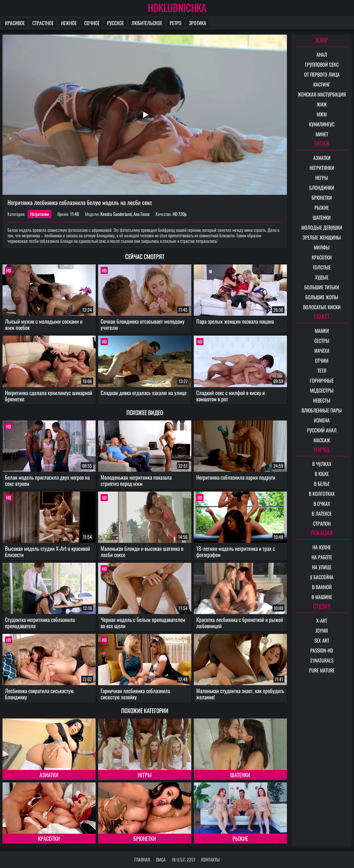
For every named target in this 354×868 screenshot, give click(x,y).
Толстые (322, 267)
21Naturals (322, 660)
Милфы (322, 247)
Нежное (69, 23)
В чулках (322, 464)
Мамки (322, 331)
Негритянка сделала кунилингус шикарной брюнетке (49, 396)
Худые (322, 277)
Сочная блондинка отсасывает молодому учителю (143, 324)
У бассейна (322, 577)
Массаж (322, 440)
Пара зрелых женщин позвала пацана (235, 321)
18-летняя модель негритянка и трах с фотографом (236, 551)
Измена (322, 420)
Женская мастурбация (322, 94)
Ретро (176, 23)
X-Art (322, 620)
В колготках (322, 494)
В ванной (322, 587)
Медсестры (322, 390)
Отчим (322, 360)
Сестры (322, 341)
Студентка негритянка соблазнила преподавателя (40, 623)
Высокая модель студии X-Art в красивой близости (47, 551)
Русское (116, 23)
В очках (322, 504)
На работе (322, 557)
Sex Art (322, 640)
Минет (322, 134)
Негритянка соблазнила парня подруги (236, 477)
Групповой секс (322, 64)
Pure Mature (322, 670)
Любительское (147, 23)
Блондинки (322, 188)
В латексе (322, 513)
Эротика (197, 23)
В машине (322, 597)
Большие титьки (322, 287)
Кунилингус (322, 124)
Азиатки (49, 775)
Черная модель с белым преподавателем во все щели (143, 623)
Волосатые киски (322, 307)
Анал (322, 54)
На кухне (322, 547)
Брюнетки (145, 838)
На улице (322, 567)
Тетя (322, 370)
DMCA (161, 860)
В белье (322, 484)
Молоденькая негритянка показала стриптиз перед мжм (136, 480)
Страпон (322, 523)
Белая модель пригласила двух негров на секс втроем (47, 480)
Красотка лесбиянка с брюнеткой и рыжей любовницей (240, 623)
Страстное (43, 23)
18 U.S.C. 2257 (183, 860)
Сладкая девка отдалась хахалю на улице (144, 393)
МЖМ (322, 114)
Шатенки (240, 775)
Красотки (49, 838)
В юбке (322, 474)
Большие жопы (322, 297)
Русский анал (322, 430)
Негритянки (39, 214)
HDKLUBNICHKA (177, 7)
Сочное (92, 23)
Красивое (15, 23)
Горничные (322, 380)
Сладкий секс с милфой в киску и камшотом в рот (231, 396)
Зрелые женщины (322, 237)
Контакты (210, 860)
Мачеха (322, 351)
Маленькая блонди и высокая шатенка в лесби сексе (142, 551)
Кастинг (322, 84)
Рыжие (240, 838)
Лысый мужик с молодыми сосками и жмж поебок (44, 324)
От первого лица (322, 74)
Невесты (322, 400)
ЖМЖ (322, 104)
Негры (145, 775)
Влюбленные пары (322, 410)
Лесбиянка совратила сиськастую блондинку (39, 694)
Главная (142, 860)
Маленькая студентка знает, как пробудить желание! (240, 694)
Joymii (322, 630)
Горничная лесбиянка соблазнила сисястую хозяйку (135, 694)
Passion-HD (322, 650)
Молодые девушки (322, 227)
